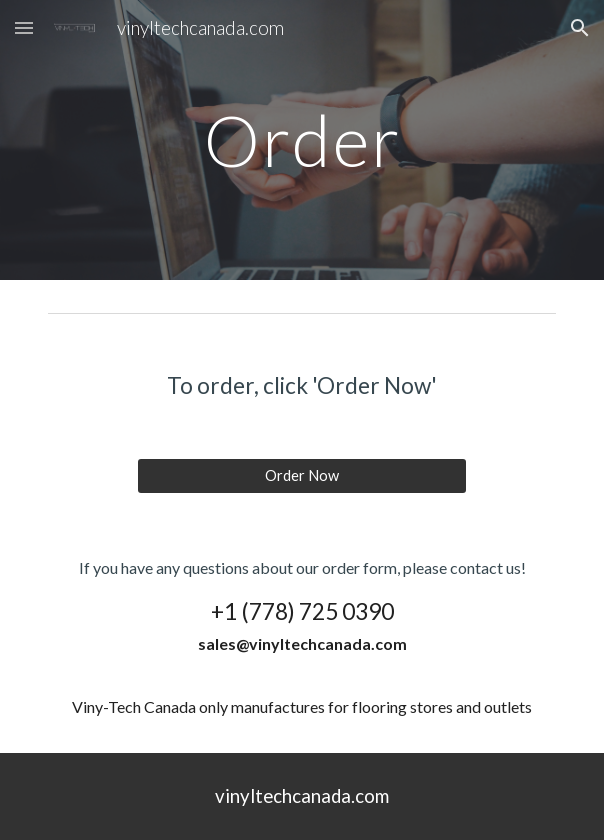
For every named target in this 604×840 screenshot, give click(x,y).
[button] (24, 27)
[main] (301, 140)
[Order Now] (301, 476)
